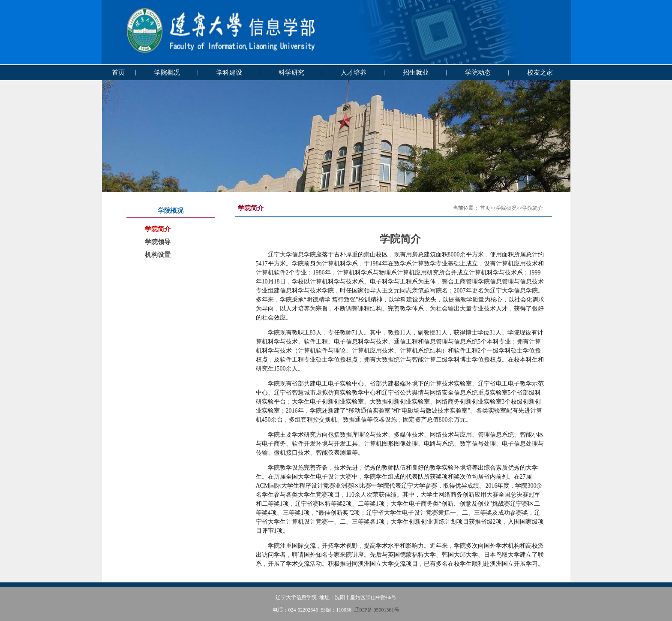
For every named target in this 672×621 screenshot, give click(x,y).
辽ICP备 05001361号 (377, 610)
